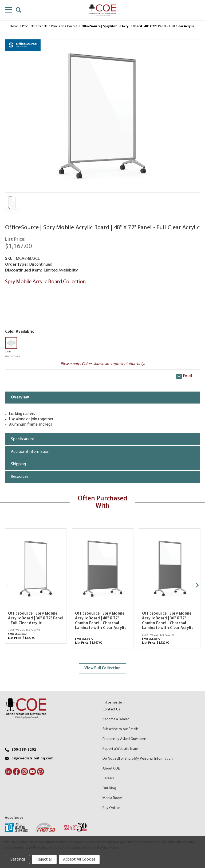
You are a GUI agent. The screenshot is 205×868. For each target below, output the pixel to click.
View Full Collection (102, 668)
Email (184, 377)
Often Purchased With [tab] (102, 502)
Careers (108, 778)
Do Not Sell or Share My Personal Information (138, 759)
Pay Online (111, 808)
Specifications (23, 439)
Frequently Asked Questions (125, 739)
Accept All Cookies (79, 859)
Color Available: (19, 332)
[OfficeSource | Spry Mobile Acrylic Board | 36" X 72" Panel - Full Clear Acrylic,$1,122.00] (36, 568)
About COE (111, 769)
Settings (18, 859)
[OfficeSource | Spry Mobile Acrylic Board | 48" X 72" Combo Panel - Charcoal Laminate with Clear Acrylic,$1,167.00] (103, 568)
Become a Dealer (116, 719)
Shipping (18, 464)
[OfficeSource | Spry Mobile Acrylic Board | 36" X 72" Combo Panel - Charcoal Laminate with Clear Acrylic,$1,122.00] (170, 568)
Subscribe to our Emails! (121, 729)
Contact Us (111, 709)
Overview (20, 398)
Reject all (44, 859)
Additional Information (30, 452)
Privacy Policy (108, 848)
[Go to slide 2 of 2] (10, 585)
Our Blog (109, 788)
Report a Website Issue (120, 749)
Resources (20, 477)
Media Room (112, 798)
